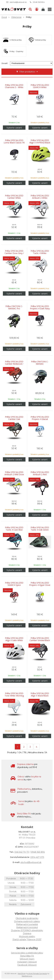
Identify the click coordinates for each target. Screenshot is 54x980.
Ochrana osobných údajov (27, 921)
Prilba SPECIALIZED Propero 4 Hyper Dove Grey (40, 585)
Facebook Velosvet (27, 965)
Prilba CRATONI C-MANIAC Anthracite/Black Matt (40, 364)
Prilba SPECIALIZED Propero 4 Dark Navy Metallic (40, 309)
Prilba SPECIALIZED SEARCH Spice (14, 584)
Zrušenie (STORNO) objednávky (27, 930)
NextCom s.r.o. (27, 976)
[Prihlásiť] (37, 9)
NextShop (22, 974)
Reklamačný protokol (27, 927)
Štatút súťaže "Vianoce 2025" (27, 939)
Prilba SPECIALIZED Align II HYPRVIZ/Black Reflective (40, 143)
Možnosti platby (27, 936)
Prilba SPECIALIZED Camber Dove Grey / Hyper (14, 253)
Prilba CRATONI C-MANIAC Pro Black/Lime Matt (14, 309)
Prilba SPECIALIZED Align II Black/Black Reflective (40, 696)
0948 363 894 (39, 2)
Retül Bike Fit (27, 956)
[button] (30, 9)
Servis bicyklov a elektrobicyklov (27, 953)
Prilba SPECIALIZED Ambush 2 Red (40, 473)
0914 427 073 (37, 857)
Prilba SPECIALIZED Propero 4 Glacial (40, 418)
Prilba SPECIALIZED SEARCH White (40, 86)
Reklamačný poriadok (27, 924)
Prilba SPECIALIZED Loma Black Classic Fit (14, 141)
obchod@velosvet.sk (18, 2)
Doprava (27, 933)
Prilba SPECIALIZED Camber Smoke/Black (40, 639)
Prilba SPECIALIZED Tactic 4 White (40, 252)
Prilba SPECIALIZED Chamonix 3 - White (14, 86)
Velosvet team (27, 959)
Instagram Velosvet (27, 962)
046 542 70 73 (22, 852)
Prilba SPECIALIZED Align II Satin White (14, 639)
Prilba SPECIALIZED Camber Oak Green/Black (14, 419)
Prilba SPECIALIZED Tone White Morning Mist (14, 696)
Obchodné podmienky (27, 918)
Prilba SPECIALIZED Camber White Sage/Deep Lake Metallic (14, 198)
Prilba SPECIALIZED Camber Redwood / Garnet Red (14, 364)
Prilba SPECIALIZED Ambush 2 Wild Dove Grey (14, 474)
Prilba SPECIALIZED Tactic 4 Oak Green (40, 529)
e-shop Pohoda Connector (37, 974)
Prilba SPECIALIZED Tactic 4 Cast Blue (14, 529)
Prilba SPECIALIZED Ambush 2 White (40, 197)
